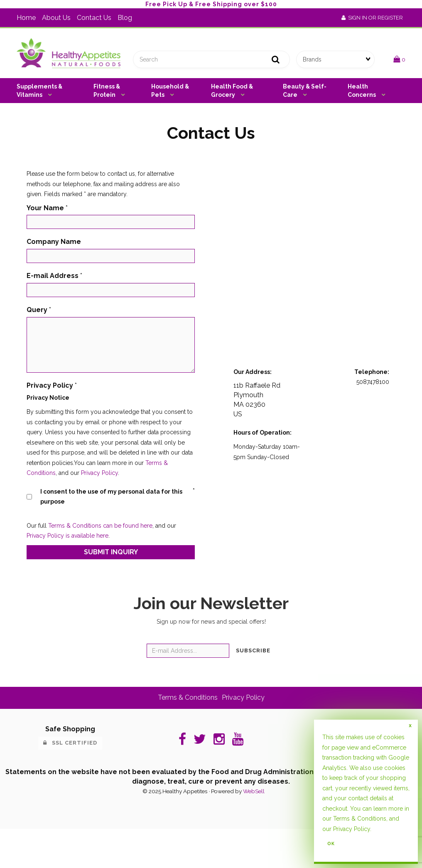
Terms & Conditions (188, 697)
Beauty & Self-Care (305, 91)
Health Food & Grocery (232, 91)
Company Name (54, 242)
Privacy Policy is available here (67, 536)
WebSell (254, 791)
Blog (125, 18)
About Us (56, 18)
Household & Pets (170, 91)
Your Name (45, 208)
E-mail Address (53, 276)
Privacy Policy (99, 473)
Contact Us (94, 18)
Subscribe (253, 650)
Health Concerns (362, 91)
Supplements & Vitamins (39, 91)
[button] (399, 59)
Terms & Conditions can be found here (100, 526)
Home (26, 18)
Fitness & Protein (107, 91)
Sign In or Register (372, 18)
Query (37, 310)
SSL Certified (70, 743)
